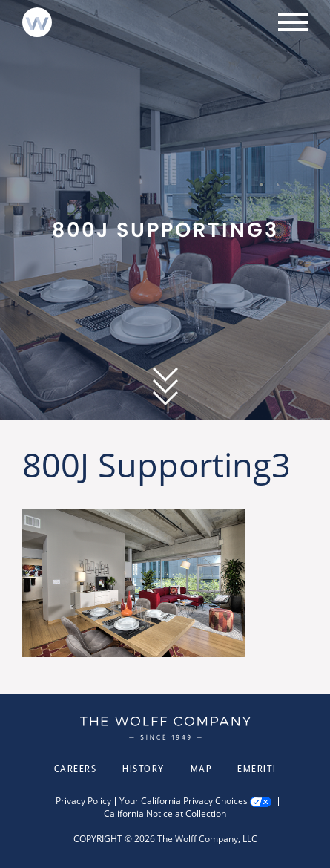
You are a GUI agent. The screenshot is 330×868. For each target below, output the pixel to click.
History (143, 769)
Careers (76, 769)
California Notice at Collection (165, 814)
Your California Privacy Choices (184, 801)
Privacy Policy (83, 801)
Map (201, 769)
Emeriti (257, 769)
